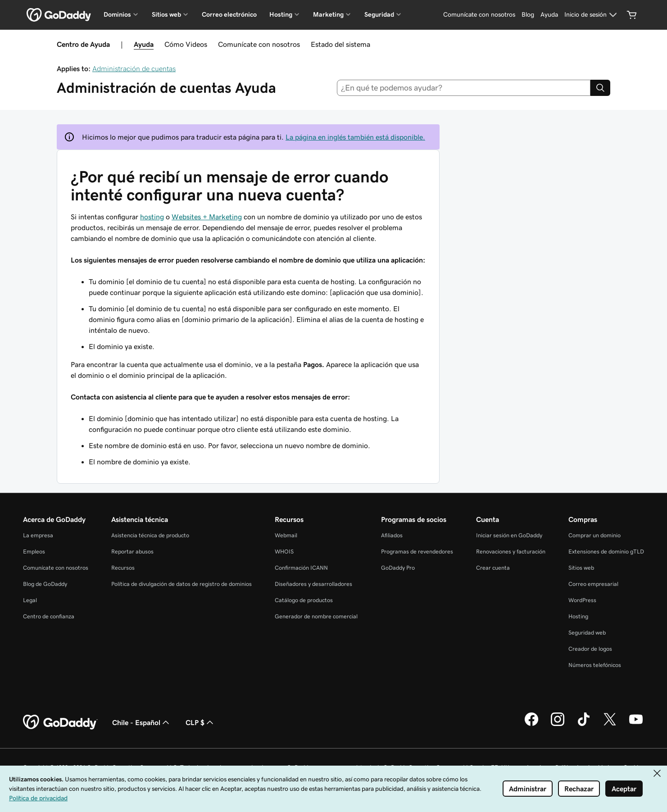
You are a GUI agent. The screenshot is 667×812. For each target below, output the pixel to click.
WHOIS (284, 551)
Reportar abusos (132, 551)
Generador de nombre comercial (316, 616)
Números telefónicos (595, 665)
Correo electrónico (229, 14)
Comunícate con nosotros (259, 44)
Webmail (286, 535)
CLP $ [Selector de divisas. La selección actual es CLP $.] (200, 722)
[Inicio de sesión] (592, 15)
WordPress (582, 600)
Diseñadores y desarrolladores (313, 584)
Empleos (34, 551)
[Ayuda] (549, 15)
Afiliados (392, 535)
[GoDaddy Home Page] (60, 722)
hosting (152, 217)
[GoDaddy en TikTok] (584, 725)
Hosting (578, 616)
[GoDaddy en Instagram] (558, 725)
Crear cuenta (493, 568)
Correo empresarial (593, 584)
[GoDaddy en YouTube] (636, 725)
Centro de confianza (49, 616)
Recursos (123, 568)
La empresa (38, 535)
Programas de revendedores (417, 551)
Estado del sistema (340, 44)
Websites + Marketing (207, 217)
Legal (30, 600)
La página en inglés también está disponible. (355, 137)
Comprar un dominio (594, 535)
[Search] (600, 88)
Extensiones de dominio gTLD (606, 551)
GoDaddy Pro (398, 568)
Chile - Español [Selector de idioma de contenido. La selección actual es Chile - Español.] (142, 722)
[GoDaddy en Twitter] (610, 725)
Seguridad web (587, 633)
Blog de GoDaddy (45, 584)
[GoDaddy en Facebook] (531, 725)
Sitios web (581, 568)
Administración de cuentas (134, 68)
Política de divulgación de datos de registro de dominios (181, 584)
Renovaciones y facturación (511, 551)
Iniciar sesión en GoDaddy (509, 535)
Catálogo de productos (304, 600)
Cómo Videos (186, 44)
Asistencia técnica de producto (150, 535)
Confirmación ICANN (301, 568)
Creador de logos (590, 649)
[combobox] (464, 88)
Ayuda (144, 44)
